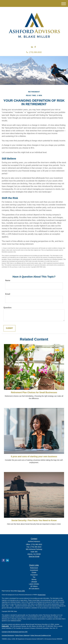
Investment (34, 570)
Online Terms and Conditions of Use (41, 635)
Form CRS (21, 591)
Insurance (34, 575)
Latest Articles (34, 584)
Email (8, 294)
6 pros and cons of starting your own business (34, 457)
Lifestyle (34, 582)
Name (8, 280)
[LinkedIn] (32, 47)
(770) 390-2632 (34, 52)
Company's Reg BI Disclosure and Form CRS (15, 632)
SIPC (8, 626)
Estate (34, 572)
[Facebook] (35, 47)
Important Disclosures (8, 635)
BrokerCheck (42, 595)
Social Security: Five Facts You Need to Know (34, 520)
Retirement (34, 568)
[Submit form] (9, 328)
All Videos (34, 586)
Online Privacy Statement (22, 635)
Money (34, 579)
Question (7, 308)
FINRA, (4, 626)
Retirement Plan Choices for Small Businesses (34, 392)
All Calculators (34, 589)
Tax (34, 577)
